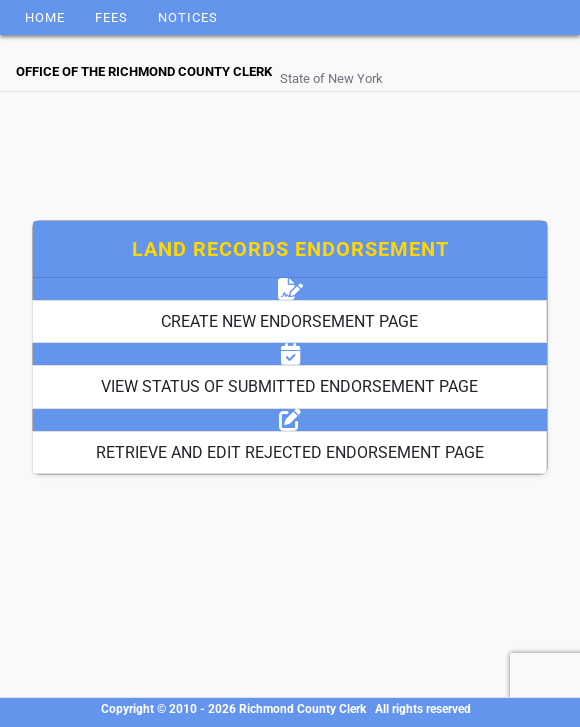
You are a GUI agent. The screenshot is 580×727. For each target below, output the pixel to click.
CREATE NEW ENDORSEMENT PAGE (289, 321)
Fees (111, 17)
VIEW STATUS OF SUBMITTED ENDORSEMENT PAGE (289, 386)
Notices (188, 17)
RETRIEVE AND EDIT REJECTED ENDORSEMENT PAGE (290, 452)
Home (45, 17)
